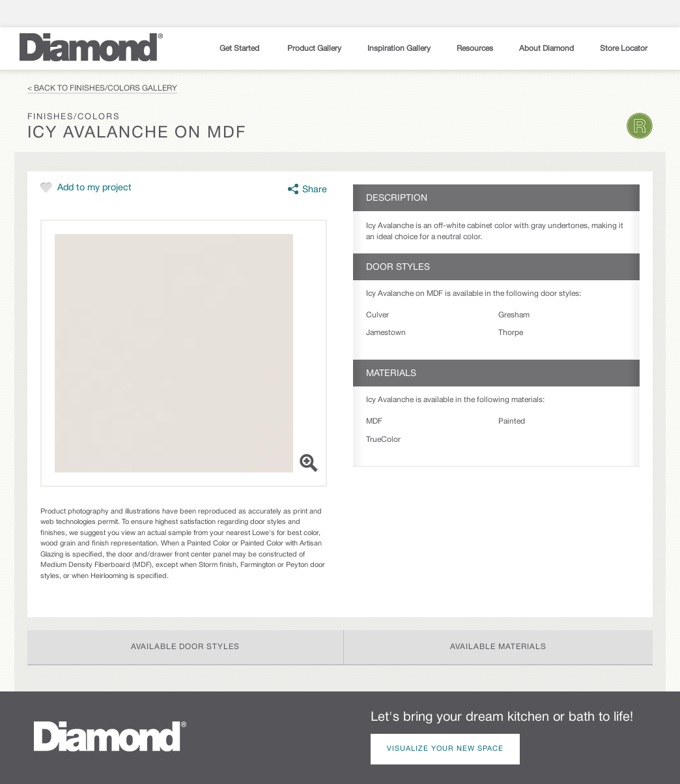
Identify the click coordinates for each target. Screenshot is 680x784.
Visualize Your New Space (445, 749)
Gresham (514, 315)
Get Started (240, 49)
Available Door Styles (185, 647)
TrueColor (383, 440)
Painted (512, 421)
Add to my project (94, 188)
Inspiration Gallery (399, 49)
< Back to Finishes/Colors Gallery (102, 88)
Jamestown (386, 333)
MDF (374, 421)
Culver (377, 315)
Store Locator (624, 49)
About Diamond (546, 49)
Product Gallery (314, 49)
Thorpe (511, 333)
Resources (475, 49)
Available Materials (498, 647)
